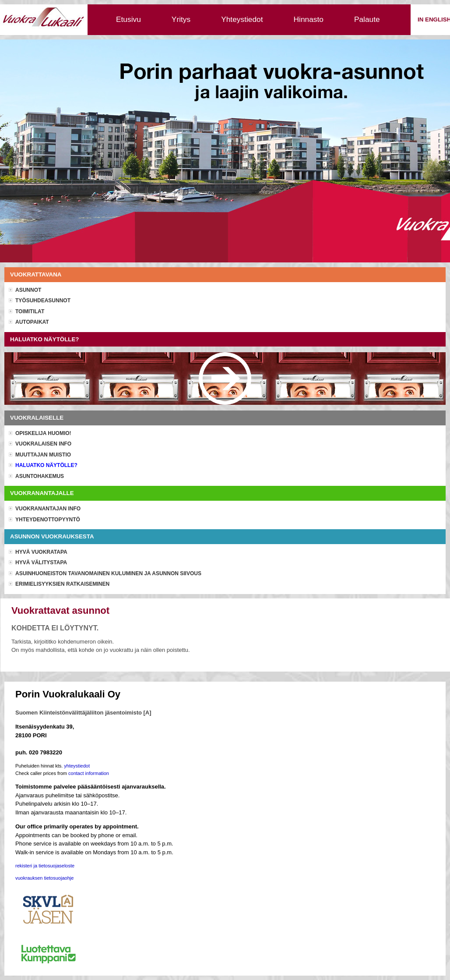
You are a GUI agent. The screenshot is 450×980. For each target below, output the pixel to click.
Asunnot (28, 290)
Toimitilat (30, 311)
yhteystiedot (77, 766)
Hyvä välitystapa (41, 563)
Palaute (367, 19)
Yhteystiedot (242, 19)
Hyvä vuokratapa (41, 552)
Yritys (181, 19)
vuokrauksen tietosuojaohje (44, 878)
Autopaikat (32, 322)
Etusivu (128, 19)
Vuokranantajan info (48, 509)
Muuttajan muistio (43, 455)
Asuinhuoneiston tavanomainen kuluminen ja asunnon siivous (108, 573)
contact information (89, 773)
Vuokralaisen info (43, 444)
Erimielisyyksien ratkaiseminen (62, 584)
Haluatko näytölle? (46, 465)
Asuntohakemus (40, 476)
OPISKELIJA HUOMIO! (43, 433)
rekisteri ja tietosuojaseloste (45, 866)
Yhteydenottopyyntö (48, 520)
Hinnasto (309, 19)
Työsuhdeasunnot (43, 301)
